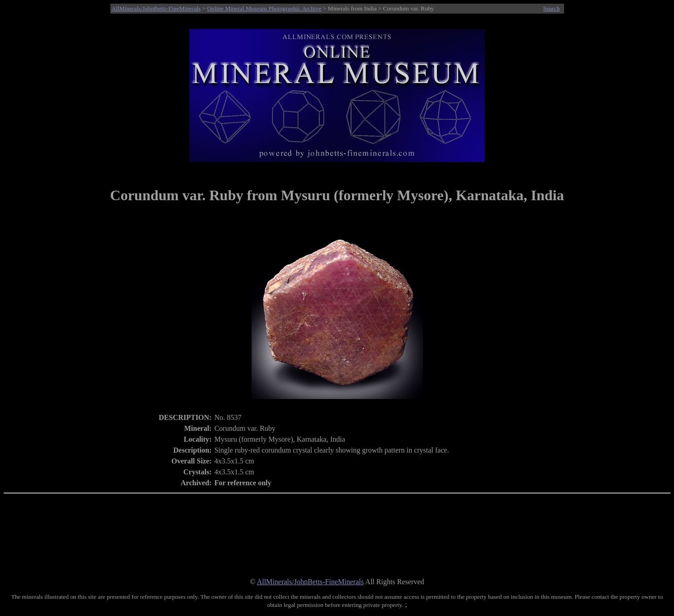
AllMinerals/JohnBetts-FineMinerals (156, 8)
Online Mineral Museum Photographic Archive (264, 8)
